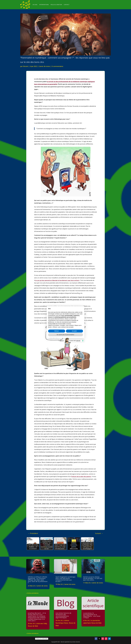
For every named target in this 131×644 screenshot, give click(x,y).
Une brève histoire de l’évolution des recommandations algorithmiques (63, 615)
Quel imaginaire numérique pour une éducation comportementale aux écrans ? (65, 579)
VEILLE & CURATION (56, 5)
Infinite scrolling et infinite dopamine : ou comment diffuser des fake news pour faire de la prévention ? (38, 580)
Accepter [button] (74, 331)
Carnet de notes (44, 66)
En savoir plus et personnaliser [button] (66, 335)
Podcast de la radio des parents (81, 476)
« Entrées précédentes (32, 593)
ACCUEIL (35, 5)
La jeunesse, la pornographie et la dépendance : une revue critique (92, 615)
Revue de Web (33, 626)
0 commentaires (57, 66)
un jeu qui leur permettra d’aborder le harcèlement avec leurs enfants (57, 280)
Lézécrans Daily (41, 623)
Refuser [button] (57, 331)
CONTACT (67, 5)
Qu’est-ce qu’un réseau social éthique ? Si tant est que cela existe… (93, 578)
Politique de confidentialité (42, 639)
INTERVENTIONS (44, 5)
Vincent (26, 66)
